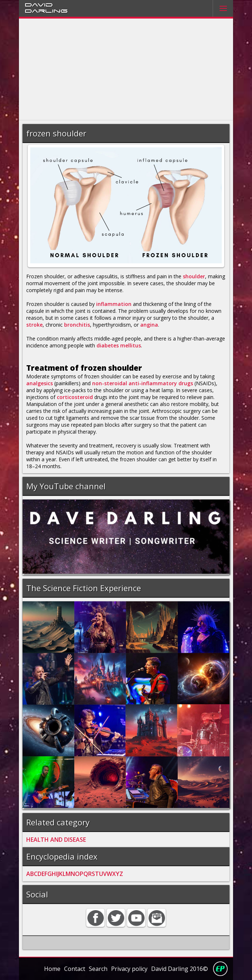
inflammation (114, 304)
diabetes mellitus (119, 345)
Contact (75, 969)
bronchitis (77, 325)
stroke (34, 325)
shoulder (194, 276)
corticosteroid (75, 397)
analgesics (40, 383)
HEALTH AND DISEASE (56, 840)
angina (149, 325)
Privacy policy (129, 969)
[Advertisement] (126, 69)
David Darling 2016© (180, 969)
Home (52, 969)
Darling (46, 11)
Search (98, 969)
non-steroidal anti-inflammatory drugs (143, 383)
